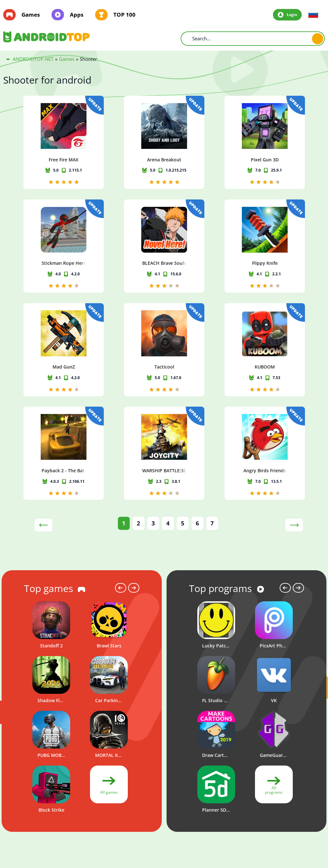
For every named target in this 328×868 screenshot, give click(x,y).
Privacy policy (219, 827)
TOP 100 (124, 15)
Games (31, 15)
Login (292, 14)
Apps (77, 15)
